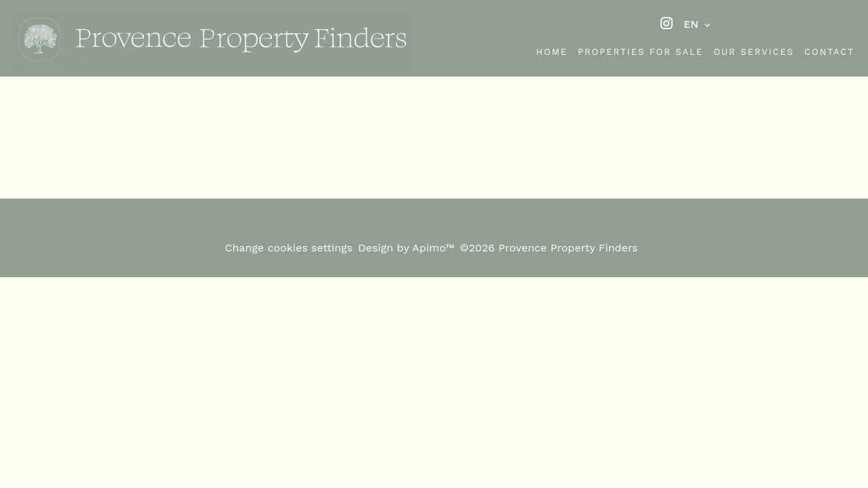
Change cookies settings (289, 248)
